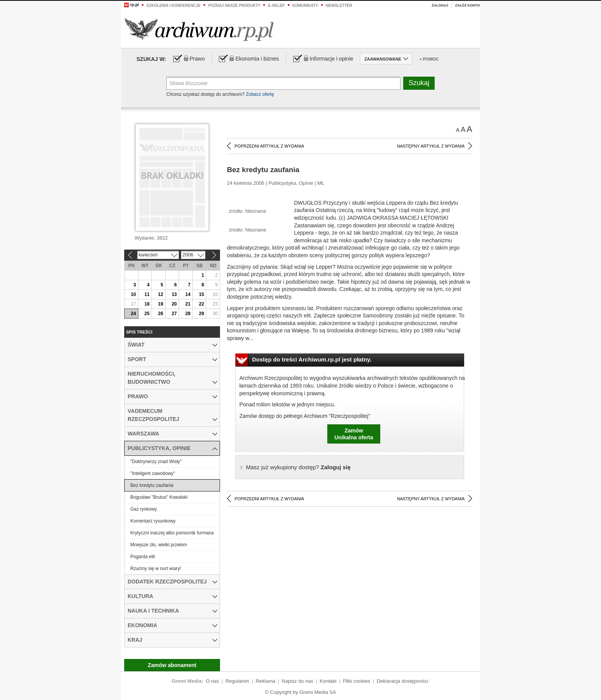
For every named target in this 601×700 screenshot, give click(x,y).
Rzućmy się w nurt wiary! (156, 569)
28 (188, 314)
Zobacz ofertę (260, 94)
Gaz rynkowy (144, 509)
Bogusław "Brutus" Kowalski (159, 497)
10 (133, 294)
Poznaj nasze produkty (234, 6)
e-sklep (276, 6)
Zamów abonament (172, 665)
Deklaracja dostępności (402, 681)
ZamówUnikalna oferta (354, 434)
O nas (213, 681)
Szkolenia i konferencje (173, 6)
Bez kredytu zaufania (152, 485)
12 (160, 294)
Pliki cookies (357, 681)
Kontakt (328, 681)
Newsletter (339, 6)
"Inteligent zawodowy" (153, 473)
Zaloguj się (298, 467)
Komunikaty (305, 6)
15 (201, 294)
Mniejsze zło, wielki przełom (159, 545)
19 (160, 304)
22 (201, 304)
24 (133, 314)
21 (188, 304)
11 (147, 294)
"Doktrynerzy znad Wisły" (156, 462)
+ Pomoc (429, 59)
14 (188, 294)
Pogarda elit (143, 557)
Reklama (265, 681)
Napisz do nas (297, 681)
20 (174, 304)
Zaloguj (440, 5)
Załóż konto (467, 5)
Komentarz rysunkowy (153, 521)
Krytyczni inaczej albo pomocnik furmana (172, 533)
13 (174, 294)
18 (147, 304)
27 (174, 314)
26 (160, 314)
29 (201, 314)
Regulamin (237, 681)
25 (147, 314)
